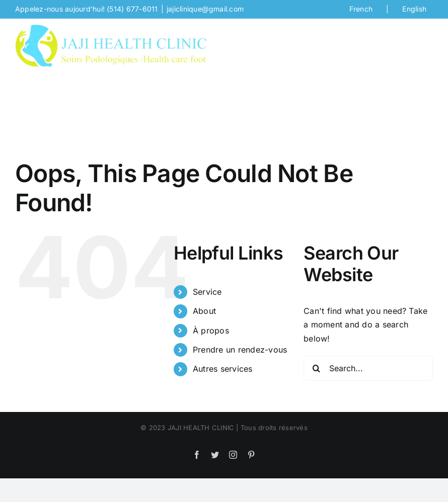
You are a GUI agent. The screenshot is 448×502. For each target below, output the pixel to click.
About (204, 311)
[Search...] (368, 368)
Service (207, 292)
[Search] (316, 368)
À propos (211, 330)
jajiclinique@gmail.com (205, 9)
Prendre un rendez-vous (240, 350)
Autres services (223, 369)
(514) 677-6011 (132, 9)
